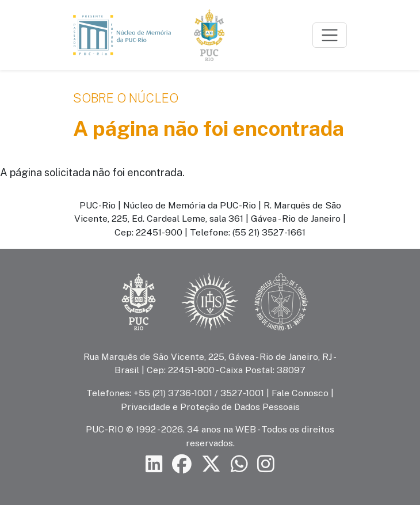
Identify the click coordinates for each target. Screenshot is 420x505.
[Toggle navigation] (330, 35)
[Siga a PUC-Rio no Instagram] (266, 464)
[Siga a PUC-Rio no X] (211, 464)
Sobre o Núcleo (126, 98)
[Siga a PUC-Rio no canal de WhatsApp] (239, 464)
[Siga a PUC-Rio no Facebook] (182, 464)
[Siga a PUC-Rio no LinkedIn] (154, 464)
